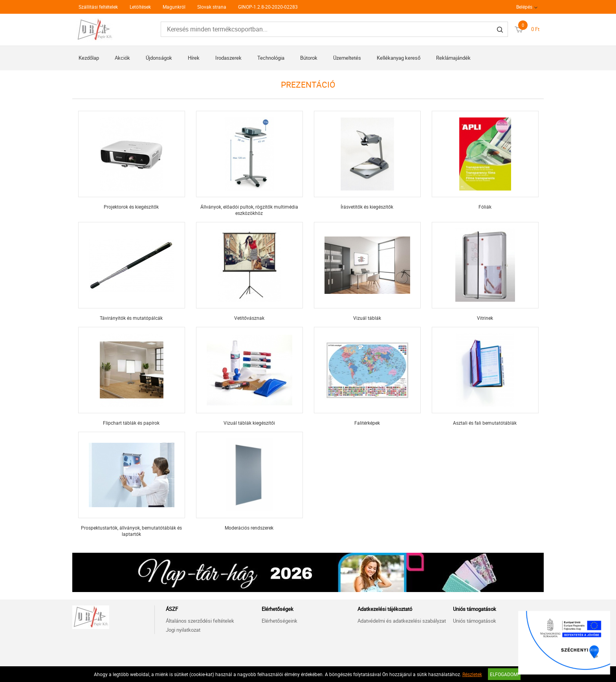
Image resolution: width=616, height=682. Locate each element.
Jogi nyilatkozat (183, 630)
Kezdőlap (89, 58)
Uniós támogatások (475, 621)
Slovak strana (212, 7)
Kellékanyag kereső (399, 58)
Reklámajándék (453, 58)
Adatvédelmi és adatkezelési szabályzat (402, 621)
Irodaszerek (228, 58)
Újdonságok (159, 58)
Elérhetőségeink (280, 621)
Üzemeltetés (347, 58)
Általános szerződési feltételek (200, 621)
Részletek (472, 674)
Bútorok (309, 58)
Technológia (271, 58)
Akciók (122, 58)
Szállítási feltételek (98, 7)
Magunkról (174, 7)
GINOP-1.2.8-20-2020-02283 (268, 7)
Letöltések (140, 7)
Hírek (194, 58)
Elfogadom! (504, 674)
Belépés (524, 7)
